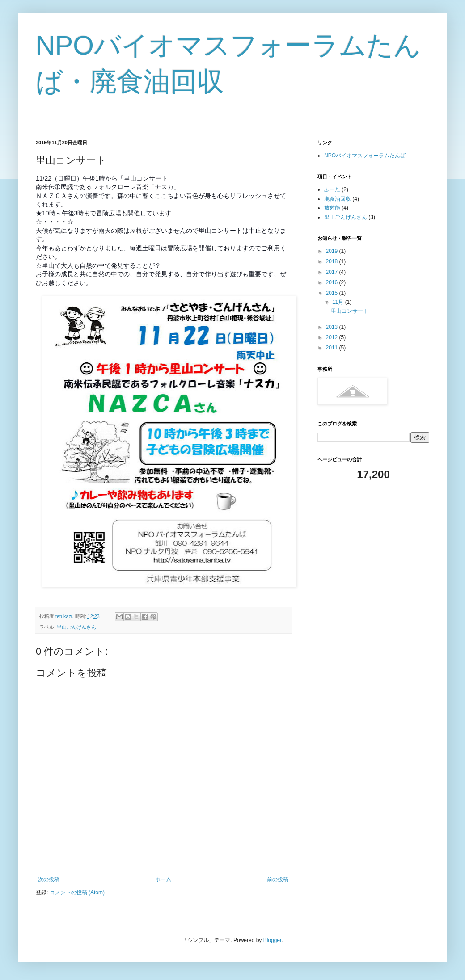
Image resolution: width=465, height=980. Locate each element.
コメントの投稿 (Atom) (77, 892)
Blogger (273, 940)
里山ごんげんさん (76, 627)
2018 (333, 261)
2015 (333, 293)
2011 (333, 348)
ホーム (163, 879)
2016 (333, 282)
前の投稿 (278, 879)
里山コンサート (350, 311)
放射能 (332, 208)
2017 (333, 272)
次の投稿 (49, 879)
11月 (339, 302)
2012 (333, 337)
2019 (333, 251)
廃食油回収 (338, 199)
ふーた (332, 189)
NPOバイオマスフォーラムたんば (365, 156)
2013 (333, 327)
